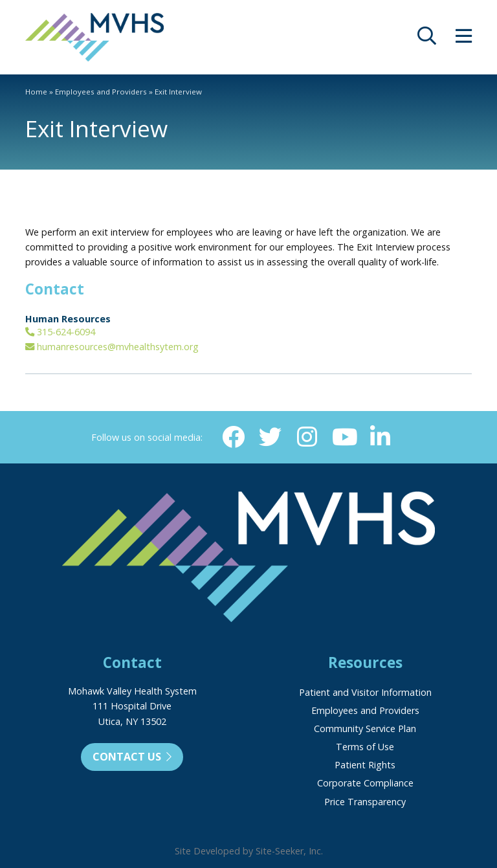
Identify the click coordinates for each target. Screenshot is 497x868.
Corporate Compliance (365, 783)
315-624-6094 (60, 332)
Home (36, 92)
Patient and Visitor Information (365, 692)
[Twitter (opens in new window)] (270, 437)
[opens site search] (427, 39)
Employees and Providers (101, 92)
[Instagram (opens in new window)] (307, 437)
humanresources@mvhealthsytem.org (112, 347)
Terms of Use (365, 747)
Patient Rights (365, 765)
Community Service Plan (365, 729)
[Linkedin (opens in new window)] (381, 437)
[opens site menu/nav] (464, 39)
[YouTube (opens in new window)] (344, 437)
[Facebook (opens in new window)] (232, 437)
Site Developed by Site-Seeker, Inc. (249, 851)
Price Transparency (365, 802)
